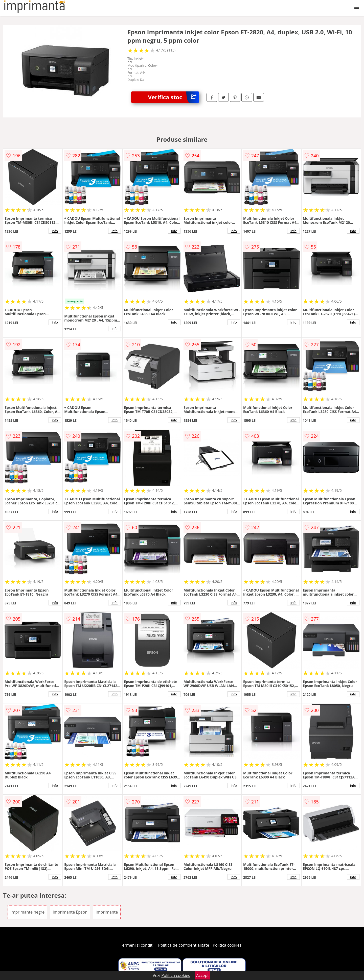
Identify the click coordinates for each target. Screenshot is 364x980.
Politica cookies (227, 945)
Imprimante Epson (70, 912)
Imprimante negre (27, 912)
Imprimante (107, 912)
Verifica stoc (174, 97)
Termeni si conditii (137, 945)
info (55, 231)
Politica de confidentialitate (184, 945)
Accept (202, 975)
